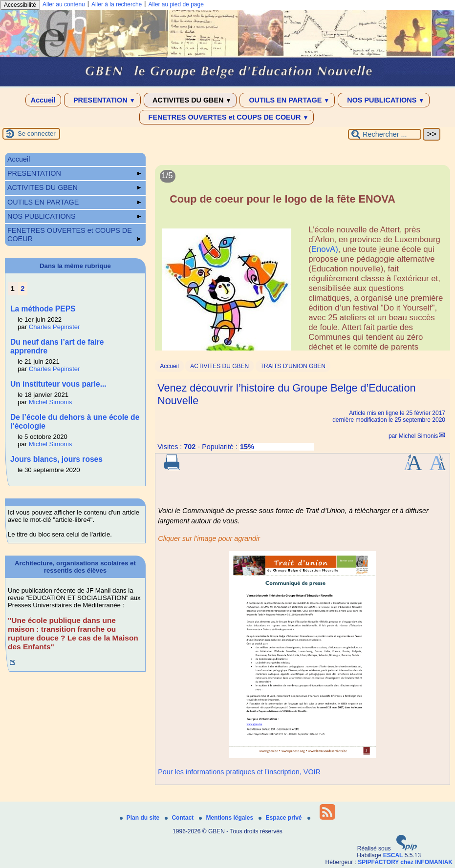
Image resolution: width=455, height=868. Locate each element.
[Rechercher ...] (385, 134)
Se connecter (37, 134)
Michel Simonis (419, 436)
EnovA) (325, 249)
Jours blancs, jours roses (56, 459)
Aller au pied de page (176, 4)
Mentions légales (227, 818)
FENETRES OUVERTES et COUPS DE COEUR (227, 117)
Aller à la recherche (117, 4)
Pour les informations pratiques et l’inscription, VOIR (239, 772)
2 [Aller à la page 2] (22, 289)
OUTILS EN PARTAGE (287, 100)
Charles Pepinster (54, 327)
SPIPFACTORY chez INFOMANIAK (405, 862)
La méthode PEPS (43, 309)
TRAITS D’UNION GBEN (293, 366)
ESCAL (393, 855)
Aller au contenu (64, 4)
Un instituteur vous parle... (58, 384)
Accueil (43, 100)
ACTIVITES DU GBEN (190, 100)
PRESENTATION (102, 100)
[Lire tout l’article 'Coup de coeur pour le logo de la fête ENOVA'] (303, 263)
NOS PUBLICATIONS (384, 100)
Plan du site (141, 818)
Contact (180, 818)
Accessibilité (20, 5)
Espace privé (281, 818)
